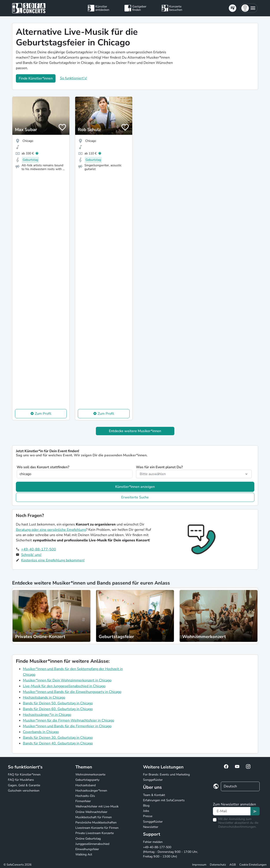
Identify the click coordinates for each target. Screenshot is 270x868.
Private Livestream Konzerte (95, 833)
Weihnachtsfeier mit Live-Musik (97, 806)
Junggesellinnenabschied (92, 844)
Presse (148, 816)
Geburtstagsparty (87, 780)
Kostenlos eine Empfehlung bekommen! (53, 560)
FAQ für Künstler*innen (24, 775)
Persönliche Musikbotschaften (96, 823)
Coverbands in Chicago (41, 732)
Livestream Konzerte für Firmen (97, 828)
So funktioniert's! (74, 78)
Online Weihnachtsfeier (91, 812)
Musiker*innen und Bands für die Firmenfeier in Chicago (67, 726)
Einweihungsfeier (87, 849)
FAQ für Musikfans (21, 780)
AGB (233, 865)
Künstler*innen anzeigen (135, 487)
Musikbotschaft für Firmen (94, 817)
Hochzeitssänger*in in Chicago (47, 715)
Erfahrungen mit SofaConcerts (164, 800)
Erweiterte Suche (135, 497)
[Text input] (232, 811)
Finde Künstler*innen (36, 78)
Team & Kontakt (154, 795)
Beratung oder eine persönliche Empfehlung (51, 530)
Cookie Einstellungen (253, 865)
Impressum (199, 865)
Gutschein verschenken (24, 791)
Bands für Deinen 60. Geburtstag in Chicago (58, 709)
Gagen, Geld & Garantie (24, 785)
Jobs (146, 811)
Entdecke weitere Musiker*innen (135, 431)
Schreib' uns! (31, 555)
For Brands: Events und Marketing (166, 775)
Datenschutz (218, 865)
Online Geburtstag (88, 839)
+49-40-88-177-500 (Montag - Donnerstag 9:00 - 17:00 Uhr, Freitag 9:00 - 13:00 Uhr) (170, 852)
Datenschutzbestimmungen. (237, 827)
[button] (249, 8)
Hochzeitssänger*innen (91, 791)
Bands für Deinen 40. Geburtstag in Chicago (58, 743)
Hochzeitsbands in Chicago (44, 698)
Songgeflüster (153, 780)
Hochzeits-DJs (85, 796)
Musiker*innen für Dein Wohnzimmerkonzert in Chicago (67, 680)
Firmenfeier (83, 801)
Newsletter (151, 827)
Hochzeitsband (86, 785)
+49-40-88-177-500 (39, 549)
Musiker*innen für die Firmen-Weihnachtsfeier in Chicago (69, 720)
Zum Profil (43, 414)
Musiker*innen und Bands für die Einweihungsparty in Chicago (72, 692)
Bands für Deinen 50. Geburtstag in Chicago (58, 703)
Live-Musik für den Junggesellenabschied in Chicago (64, 686)
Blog (146, 806)
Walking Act (84, 854)
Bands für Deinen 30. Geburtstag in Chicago (58, 738)
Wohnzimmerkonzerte (90, 775)
